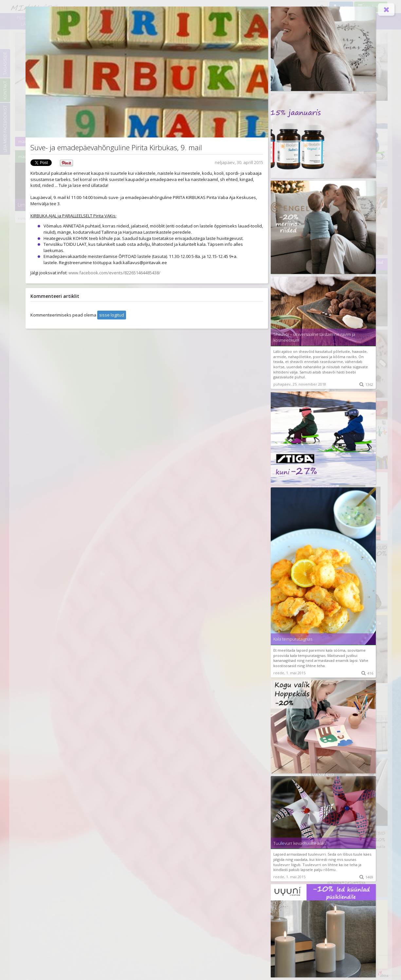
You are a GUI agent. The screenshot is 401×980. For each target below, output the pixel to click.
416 (367, 673)
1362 (366, 384)
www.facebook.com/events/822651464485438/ (114, 273)
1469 (366, 877)
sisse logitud (112, 315)
